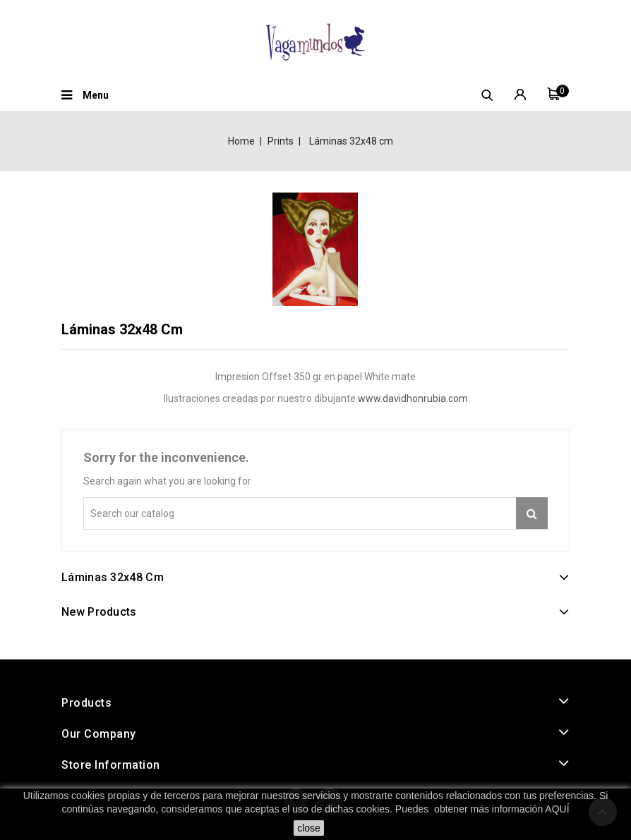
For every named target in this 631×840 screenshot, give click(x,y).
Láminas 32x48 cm (113, 577)
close (309, 828)
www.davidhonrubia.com (413, 398)
